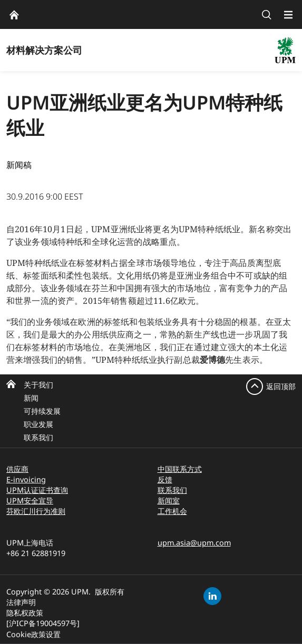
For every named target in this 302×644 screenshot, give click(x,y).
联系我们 (38, 437)
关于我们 (38, 385)
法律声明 (21, 602)
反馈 (165, 479)
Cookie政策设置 (33, 634)
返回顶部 (281, 386)
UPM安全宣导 (30, 501)
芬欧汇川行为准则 (36, 511)
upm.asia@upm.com (194, 543)
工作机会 (172, 511)
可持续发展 (42, 411)
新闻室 (169, 501)
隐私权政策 (25, 613)
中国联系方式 (180, 469)
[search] (267, 14)
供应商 (17, 469)
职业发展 (38, 424)
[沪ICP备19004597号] (43, 623)
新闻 (31, 398)
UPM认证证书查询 (37, 490)
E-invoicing (26, 479)
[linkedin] (212, 596)
